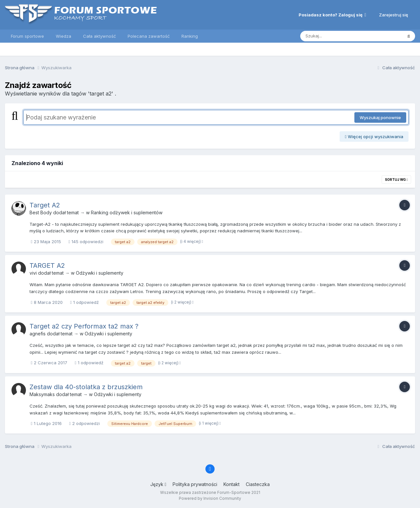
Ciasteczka (258, 484)
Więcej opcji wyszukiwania (374, 137)
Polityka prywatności (195, 484)
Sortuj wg (396, 180)
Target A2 (45, 205)
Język (158, 484)
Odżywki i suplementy (100, 273)
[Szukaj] (335, 36)
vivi (33, 273)
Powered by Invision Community (210, 498)
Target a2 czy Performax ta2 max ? (84, 326)
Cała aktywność (99, 36)
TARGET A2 (47, 265)
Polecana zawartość (149, 36)
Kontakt (231, 484)
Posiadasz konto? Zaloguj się (332, 15)
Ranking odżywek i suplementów (127, 212)
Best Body (41, 212)
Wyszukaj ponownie (380, 117)
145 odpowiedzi (86, 242)
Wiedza (63, 36)
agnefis (38, 334)
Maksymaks (42, 394)
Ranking (190, 36)
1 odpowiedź (84, 302)
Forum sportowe (27, 36)
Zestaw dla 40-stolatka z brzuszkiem (86, 387)
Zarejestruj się (394, 15)
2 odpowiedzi (84, 423)
